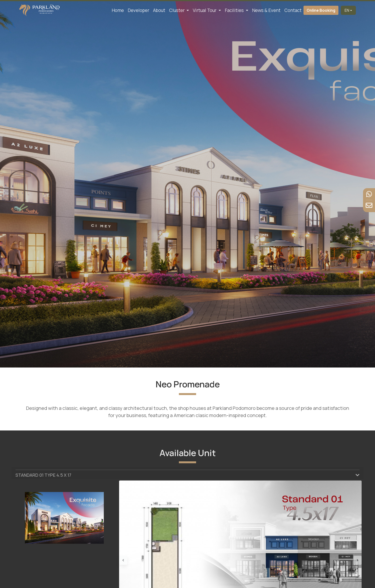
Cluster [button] (177, 10)
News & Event (266, 10)
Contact (293, 10)
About (159, 10)
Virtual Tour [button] (205, 10)
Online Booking (321, 10)
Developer (138, 10)
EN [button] (347, 10)
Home (118, 10)
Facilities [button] (235, 10)
